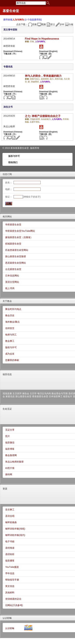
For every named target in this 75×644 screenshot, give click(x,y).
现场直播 (7, 393)
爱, (29, 82)
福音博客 (10, 449)
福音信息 (7, 374)
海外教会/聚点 (12, 322)
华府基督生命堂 (13, 225)
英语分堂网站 (12, 282)
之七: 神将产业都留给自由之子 (43, 116)
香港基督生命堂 (40, 396)
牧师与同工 (11, 335)
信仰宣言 (10, 328)
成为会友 (10, 354)
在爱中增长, (35, 122)
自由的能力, (46, 119)
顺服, (27, 122)
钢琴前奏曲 (11, 522)
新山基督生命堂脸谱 (16, 256)
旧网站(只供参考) (14, 605)
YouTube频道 (12, 567)
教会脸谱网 (11, 455)
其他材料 (10, 592)
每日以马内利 (44, 393)
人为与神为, (40, 42)
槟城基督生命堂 (13, 244)
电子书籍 (10, 541)
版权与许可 (14, 156)
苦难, (33, 42)
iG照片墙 (10, 468)
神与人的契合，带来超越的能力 (43, 76)
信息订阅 (7, 174)
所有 (37, 148)
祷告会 (26, 393)
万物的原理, (35, 119)
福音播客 (10, 561)
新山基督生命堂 (23, 396)
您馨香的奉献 (12, 360)
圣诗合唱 (10, 516)
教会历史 (10, 315)
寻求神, (66, 119)
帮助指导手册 (12, 580)
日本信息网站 (12, 276)
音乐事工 (10, 510)
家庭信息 (10, 396)
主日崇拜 (17, 393)
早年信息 (10, 573)
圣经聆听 (10, 554)
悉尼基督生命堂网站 (16, 263)
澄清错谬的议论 (13, 599)
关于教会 (7, 301)
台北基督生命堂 (13, 269)
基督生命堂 (11, 11)
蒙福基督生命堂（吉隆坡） (19, 237)
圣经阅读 (10, 548)
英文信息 (10, 586)
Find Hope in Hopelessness (42, 39)
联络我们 (13, 162)
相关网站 (7, 217)
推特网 (9, 474)
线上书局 (10, 288)
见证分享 (10, 430)
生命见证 (7, 409)
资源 (5, 489)
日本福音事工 (56, 396)
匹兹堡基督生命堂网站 (17, 250)
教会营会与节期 (60, 393)
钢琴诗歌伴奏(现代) (15, 535)
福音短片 (68, 396)
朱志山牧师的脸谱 (14, 462)
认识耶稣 (7, 618)
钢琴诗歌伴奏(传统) (15, 529)
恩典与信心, (35, 79)
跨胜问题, (59, 79)
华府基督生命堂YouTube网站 (20, 231)
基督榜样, (45, 79)
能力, (52, 79)
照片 (8, 436)
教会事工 (10, 341)
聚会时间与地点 (13, 309)
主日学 (33, 393)
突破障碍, (35, 82)
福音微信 (10, 443)
